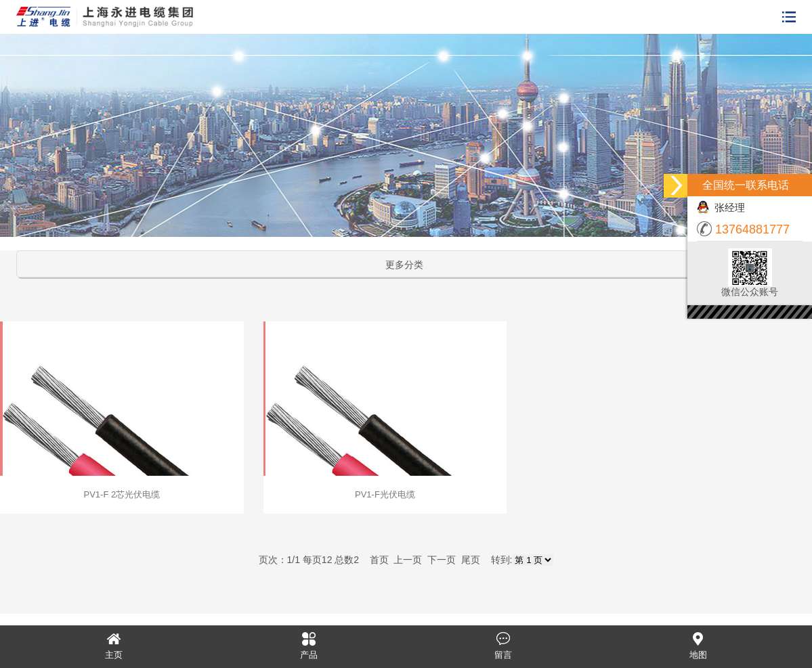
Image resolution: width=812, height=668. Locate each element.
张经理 (721, 207)
